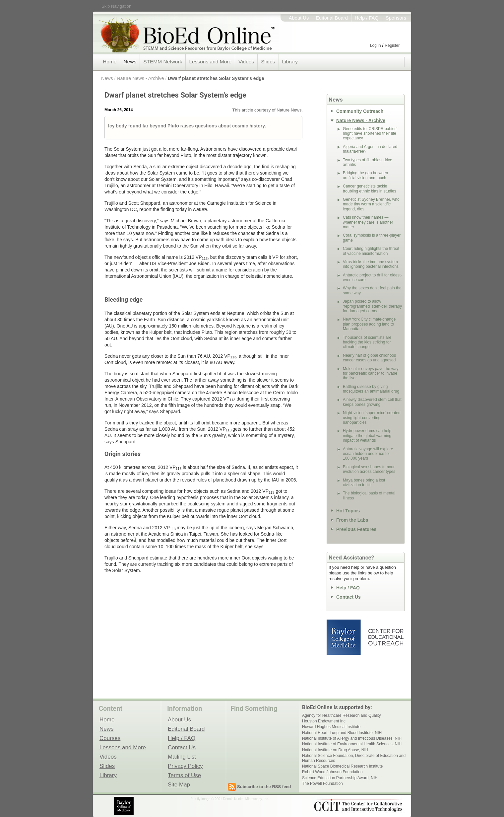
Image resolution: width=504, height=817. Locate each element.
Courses (110, 738)
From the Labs (352, 520)
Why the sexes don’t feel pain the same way (372, 290)
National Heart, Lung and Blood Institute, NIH (342, 733)
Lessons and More (210, 62)
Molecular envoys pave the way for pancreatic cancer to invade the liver (371, 373)
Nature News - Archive (140, 78)
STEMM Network (163, 62)
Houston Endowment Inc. (324, 721)
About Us (299, 18)
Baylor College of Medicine (344, 637)
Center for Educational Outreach (385, 637)
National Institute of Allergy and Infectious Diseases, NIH (352, 738)
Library (290, 62)
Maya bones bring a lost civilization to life (364, 483)
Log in (376, 45)
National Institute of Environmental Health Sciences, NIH (352, 744)
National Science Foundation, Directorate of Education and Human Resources (354, 758)
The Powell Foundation (322, 783)
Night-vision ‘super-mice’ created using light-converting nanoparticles (372, 418)
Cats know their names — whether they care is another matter (368, 222)
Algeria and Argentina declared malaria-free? (370, 149)
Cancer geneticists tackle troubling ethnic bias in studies (370, 188)
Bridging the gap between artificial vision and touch (365, 175)
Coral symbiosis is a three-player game (372, 238)
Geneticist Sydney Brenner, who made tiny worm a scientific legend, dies (371, 204)
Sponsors (396, 18)
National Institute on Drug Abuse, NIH (335, 750)
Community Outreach (360, 111)
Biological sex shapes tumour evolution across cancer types (369, 469)
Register (392, 45)
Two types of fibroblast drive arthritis (368, 162)
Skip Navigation (116, 6)
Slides (268, 62)
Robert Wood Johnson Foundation (332, 772)
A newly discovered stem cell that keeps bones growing (372, 402)
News (130, 62)
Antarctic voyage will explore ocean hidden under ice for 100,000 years (368, 454)
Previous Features (356, 529)
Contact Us (348, 597)
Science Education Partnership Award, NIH (340, 778)
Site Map (179, 784)
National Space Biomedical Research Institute (342, 766)
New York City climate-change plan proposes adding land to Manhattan (369, 324)
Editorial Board (332, 18)
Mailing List (182, 757)
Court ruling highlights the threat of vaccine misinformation (371, 251)
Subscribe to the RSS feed (264, 787)
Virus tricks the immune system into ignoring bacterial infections (371, 264)
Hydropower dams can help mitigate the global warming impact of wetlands (367, 436)
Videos (246, 62)
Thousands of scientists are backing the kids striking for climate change (367, 342)
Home (110, 62)
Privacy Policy (185, 766)
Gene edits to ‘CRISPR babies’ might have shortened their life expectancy (370, 134)
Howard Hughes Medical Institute (331, 727)
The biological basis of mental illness (369, 495)
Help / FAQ (367, 18)
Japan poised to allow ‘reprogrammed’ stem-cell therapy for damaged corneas (372, 306)
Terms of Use (184, 775)
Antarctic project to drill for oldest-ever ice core (372, 277)
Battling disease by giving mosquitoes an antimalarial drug (371, 389)
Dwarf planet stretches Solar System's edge (216, 78)
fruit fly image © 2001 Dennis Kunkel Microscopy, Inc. (230, 799)
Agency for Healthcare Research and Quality (341, 715)
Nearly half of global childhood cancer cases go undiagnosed (370, 358)
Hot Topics (348, 511)
